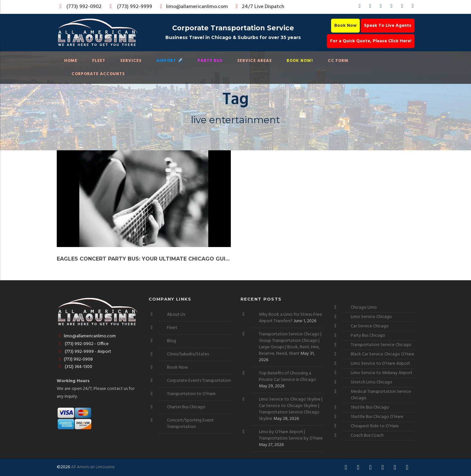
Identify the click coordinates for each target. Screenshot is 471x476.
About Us (176, 315)
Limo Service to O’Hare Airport (380, 364)
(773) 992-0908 (75, 359)
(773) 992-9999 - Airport (84, 352)
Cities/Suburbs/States (188, 354)
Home (71, 61)
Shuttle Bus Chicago (370, 407)
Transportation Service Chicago (381, 345)
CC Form (338, 61)
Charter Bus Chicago (186, 407)
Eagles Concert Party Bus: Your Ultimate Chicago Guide (144, 259)
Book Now (345, 26)
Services (131, 61)
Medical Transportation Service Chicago (381, 395)
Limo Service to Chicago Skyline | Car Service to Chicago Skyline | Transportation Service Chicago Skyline (291, 409)
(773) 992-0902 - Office (83, 344)
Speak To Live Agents (388, 26)
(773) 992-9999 (129, 7)
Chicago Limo (364, 307)
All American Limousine (93, 467)
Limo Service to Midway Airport (382, 373)
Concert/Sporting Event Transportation (190, 424)
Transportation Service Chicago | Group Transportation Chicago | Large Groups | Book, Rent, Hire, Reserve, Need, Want (290, 344)
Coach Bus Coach (367, 436)
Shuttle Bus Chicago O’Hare (377, 417)
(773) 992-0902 (79, 7)
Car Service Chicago (370, 326)
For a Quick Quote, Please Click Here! (371, 41)
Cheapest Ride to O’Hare (375, 426)
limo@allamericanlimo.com (193, 7)
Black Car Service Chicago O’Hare (383, 354)
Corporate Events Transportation (199, 381)
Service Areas (255, 61)
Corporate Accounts (98, 74)
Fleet (99, 61)
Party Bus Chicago (368, 336)
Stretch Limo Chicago (372, 382)
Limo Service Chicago (371, 317)
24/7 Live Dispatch (259, 7)
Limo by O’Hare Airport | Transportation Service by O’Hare (291, 435)
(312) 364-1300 (75, 367)
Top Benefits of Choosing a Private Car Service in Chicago (287, 377)
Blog (172, 341)
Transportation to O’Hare (191, 394)
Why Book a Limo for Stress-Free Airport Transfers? (290, 318)
